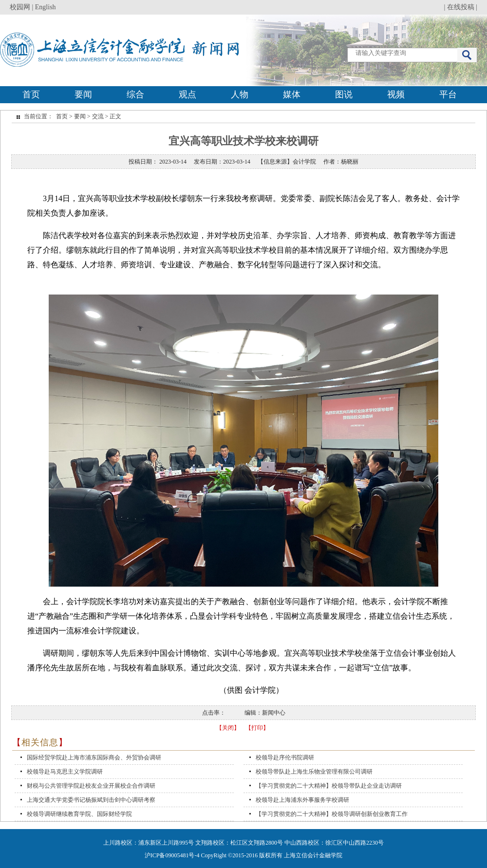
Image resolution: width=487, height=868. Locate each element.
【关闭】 (228, 728)
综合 (135, 94)
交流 (98, 116)
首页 (31, 94)
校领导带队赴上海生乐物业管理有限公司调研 (314, 772)
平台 (448, 94)
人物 (240, 94)
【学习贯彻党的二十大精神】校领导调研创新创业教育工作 (332, 814)
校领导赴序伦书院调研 (285, 757)
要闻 (83, 94)
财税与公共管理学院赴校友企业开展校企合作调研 (91, 786)
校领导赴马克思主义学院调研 (65, 772)
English (46, 7)
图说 (344, 94)
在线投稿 (461, 7)
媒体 (292, 94)
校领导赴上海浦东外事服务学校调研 (302, 800)
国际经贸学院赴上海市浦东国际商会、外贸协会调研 (94, 757)
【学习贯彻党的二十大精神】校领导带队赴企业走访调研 (329, 786)
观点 (187, 94)
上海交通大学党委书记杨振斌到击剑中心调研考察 (91, 800)
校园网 (20, 7)
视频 (396, 94)
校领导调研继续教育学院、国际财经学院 (79, 814)
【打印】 (257, 728)
